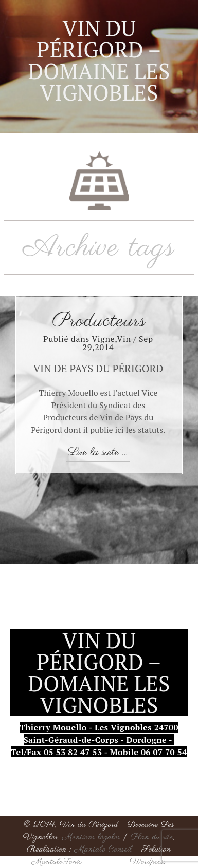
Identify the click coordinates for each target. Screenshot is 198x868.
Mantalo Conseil (104, 850)
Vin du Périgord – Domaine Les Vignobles (99, 60)
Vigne (103, 339)
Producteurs (99, 321)
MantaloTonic (57, 862)
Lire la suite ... (98, 452)
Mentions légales (91, 837)
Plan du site (152, 837)
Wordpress (148, 862)
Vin (124, 339)
